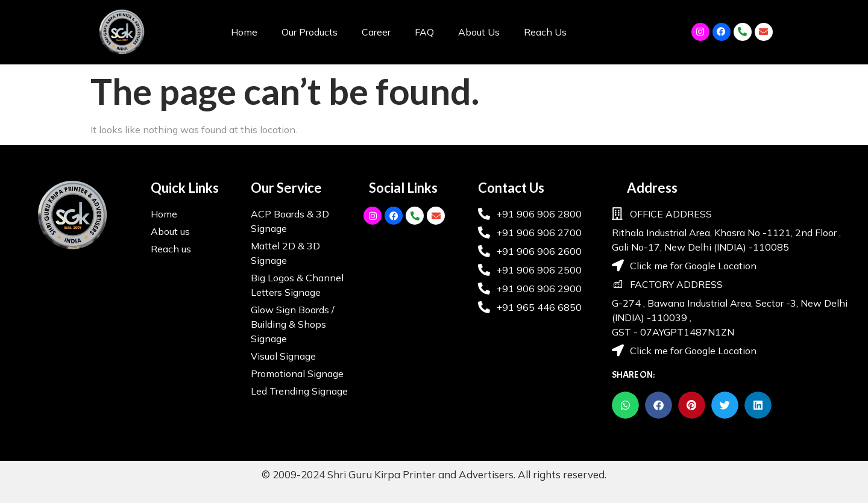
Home (244, 32)
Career (376, 32)
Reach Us (545, 32)
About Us (479, 32)
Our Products (310, 32)
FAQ (424, 32)
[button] (625, 405)
